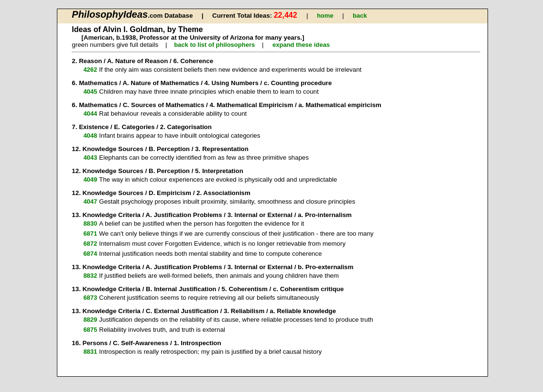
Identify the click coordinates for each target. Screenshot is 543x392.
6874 (90, 254)
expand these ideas (301, 45)
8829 (90, 320)
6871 (90, 234)
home (325, 16)
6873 (90, 298)
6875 (90, 330)
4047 (90, 201)
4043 (90, 158)
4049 (90, 180)
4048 (90, 136)
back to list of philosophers (214, 45)
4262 (90, 70)
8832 (90, 276)
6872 (90, 244)
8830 (90, 223)
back (360, 16)
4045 (90, 92)
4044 (90, 114)
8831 (90, 352)
